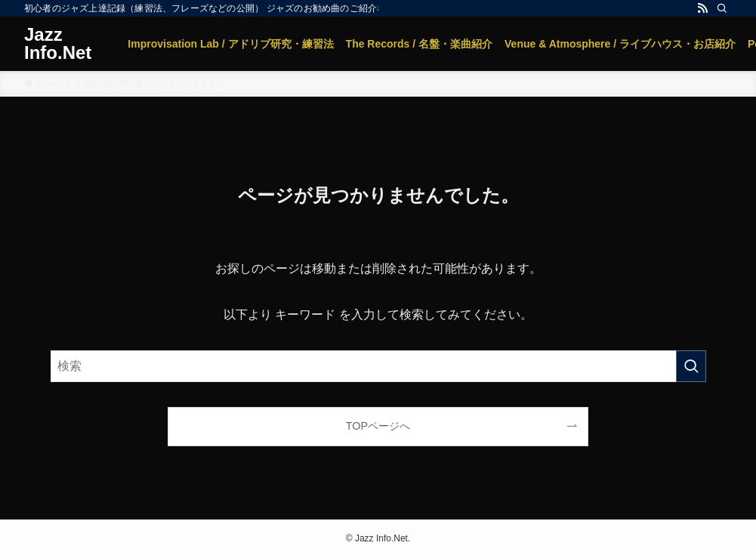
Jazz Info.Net (58, 44)
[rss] (702, 8)
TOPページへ (378, 426)
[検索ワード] (378, 366)
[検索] (722, 8)
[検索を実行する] (691, 366)
